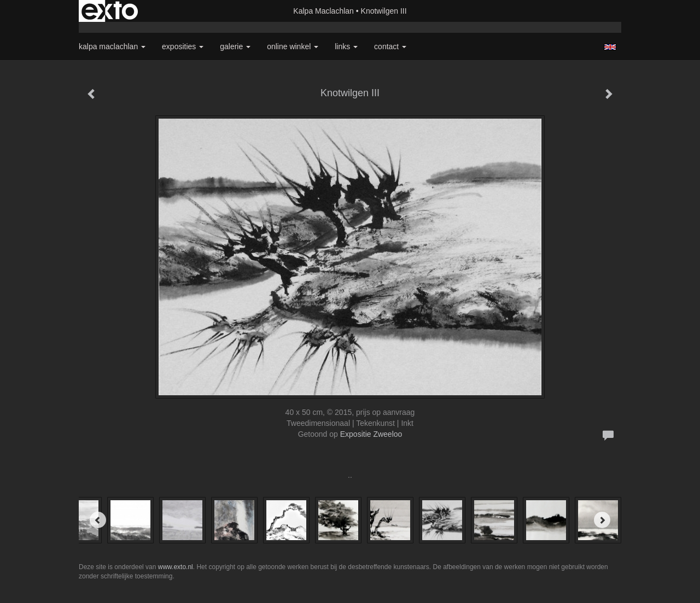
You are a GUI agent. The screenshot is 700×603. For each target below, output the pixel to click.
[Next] (602, 520)
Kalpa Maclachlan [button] (112, 46)
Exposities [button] (183, 46)
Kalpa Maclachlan (323, 11)
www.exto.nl (176, 567)
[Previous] (98, 520)
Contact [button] (390, 46)
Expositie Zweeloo (371, 434)
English (610, 47)
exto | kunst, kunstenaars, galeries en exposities (110, 11)
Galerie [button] (235, 46)
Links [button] (346, 46)
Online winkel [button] (293, 46)
